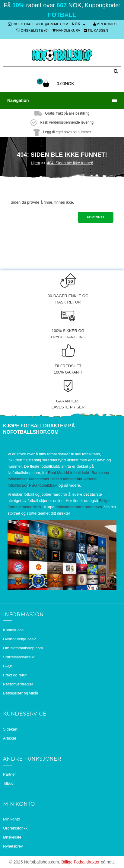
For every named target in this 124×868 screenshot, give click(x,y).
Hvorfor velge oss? (19, 639)
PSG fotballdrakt (43, 485)
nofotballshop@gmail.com (38, 24)
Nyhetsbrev (13, 846)
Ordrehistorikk (15, 828)
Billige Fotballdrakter (80, 862)
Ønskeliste (12, 837)
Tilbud (8, 783)
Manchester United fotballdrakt (56, 479)
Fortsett (96, 217)
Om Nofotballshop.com (23, 648)
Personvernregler (18, 684)
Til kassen (96, 30)
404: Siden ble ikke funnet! (70, 163)
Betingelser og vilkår (21, 693)
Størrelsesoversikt (19, 657)
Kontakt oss (13, 630)
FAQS (8, 666)
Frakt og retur (15, 675)
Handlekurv (66, 30)
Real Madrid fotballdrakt (69, 473)
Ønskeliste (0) (32, 30)
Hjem (35, 163)
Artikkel (10, 738)
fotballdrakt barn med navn (79, 507)
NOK (76, 24)
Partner (10, 774)
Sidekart (10, 729)
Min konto (105, 24)
